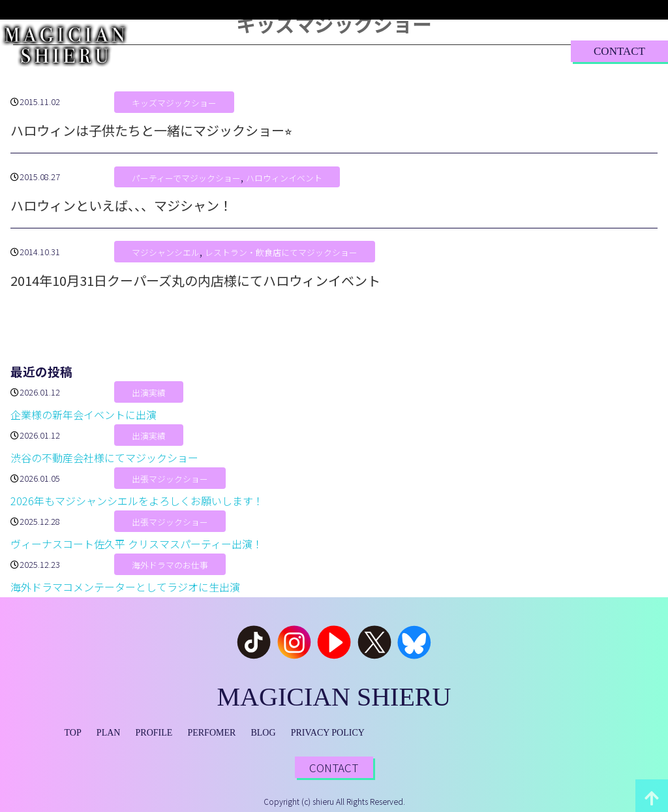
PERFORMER (372, 51)
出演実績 (149, 393)
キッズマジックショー (174, 103)
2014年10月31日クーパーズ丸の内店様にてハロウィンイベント (195, 280)
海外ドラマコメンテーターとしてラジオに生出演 (125, 587)
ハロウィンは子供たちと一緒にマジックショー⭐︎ (151, 130)
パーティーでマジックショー (186, 178)
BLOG (440, 51)
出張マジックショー (170, 479)
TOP (192, 51)
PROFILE (296, 51)
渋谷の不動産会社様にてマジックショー (104, 458)
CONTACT (619, 51)
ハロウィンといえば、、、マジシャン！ (121, 205)
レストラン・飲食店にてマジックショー (281, 253)
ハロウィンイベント (284, 178)
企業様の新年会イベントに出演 (83, 414)
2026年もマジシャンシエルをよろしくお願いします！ (137, 501)
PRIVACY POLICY (328, 733)
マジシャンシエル (166, 253)
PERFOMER (211, 733)
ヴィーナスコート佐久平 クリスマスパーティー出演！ (137, 544)
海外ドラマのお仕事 (170, 566)
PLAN (238, 51)
